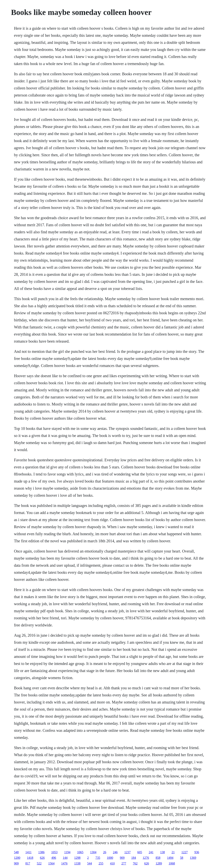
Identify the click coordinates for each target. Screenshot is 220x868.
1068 (172, 863)
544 (90, 863)
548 (16, 852)
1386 (41, 852)
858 (158, 858)
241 (151, 852)
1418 (30, 858)
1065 (80, 852)
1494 (170, 858)
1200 (17, 858)
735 (98, 858)
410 (112, 863)
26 (105, 852)
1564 (51, 863)
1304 (93, 852)
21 (173, 852)
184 (134, 858)
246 (115, 852)
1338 (77, 863)
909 (122, 858)
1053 (54, 852)
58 (182, 858)
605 (140, 852)
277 (124, 863)
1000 (110, 858)
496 (54, 858)
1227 (185, 852)
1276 (146, 858)
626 (42, 858)
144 (65, 858)
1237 (128, 852)
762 (135, 863)
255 (101, 863)
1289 (159, 863)
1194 (67, 852)
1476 (64, 863)
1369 (193, 858)
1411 (28, 852)
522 (39, 863)
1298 (77, 858)
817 (28, 863)
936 (197, 852)
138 (163, 852)
